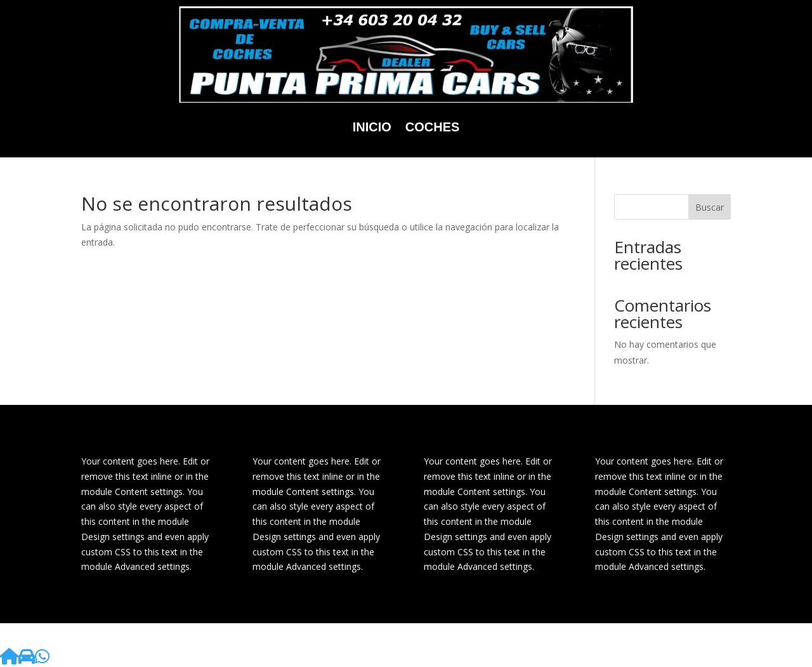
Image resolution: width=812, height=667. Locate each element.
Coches (433, 127)
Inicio (372, 127)
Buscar (710, 207)
